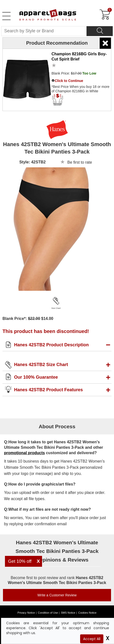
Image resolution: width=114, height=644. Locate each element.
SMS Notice (68, 613)
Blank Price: (74, 73)
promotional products (24, 453)
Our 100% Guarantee (36, 377)
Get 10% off (20, 561)
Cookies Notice (87, 613)
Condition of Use (48, 613)
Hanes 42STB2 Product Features (48, 390)
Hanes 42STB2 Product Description (51, 345)
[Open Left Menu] (6, 16)
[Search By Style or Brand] (44, 31)
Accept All (92, 639)
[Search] (100, 31)
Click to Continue (69, 81)
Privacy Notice (26, 613)
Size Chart (56, 308)
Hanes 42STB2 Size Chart (41, 365)
